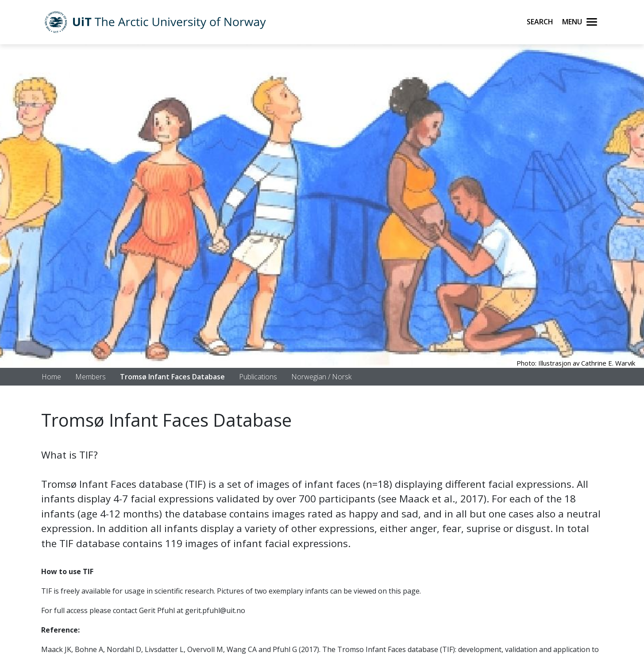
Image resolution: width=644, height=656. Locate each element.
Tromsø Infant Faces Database (172, 377)
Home (51, 377)
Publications (258, 377)
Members (91, 377)
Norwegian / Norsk (321, 377)
